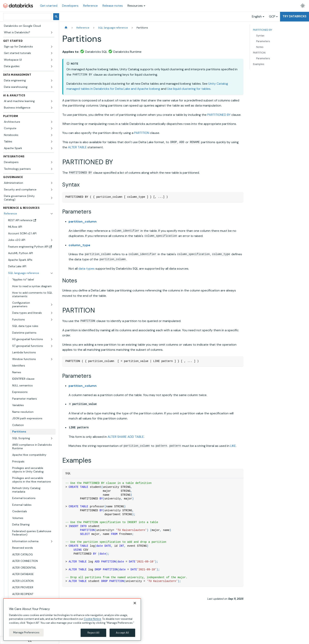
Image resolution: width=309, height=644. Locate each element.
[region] (72, 620)
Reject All (93, 633)
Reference (90, 6)
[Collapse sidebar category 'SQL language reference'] (52, 273)
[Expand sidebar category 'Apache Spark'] (52, 148)
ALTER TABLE (77, 147)
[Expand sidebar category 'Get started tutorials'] (52, 53)
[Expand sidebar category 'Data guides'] (52, 66)
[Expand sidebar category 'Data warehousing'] (52, 87)
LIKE (233, 446)
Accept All (122, 633)
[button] (29, 47)
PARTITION (142, 133)
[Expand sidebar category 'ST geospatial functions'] (52, 346)
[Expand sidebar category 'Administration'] (52, 183)
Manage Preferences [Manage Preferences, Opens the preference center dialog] (26, 632)
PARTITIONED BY (219, 115)
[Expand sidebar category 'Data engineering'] (52, 81)
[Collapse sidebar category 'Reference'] (52, 214)
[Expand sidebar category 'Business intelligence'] (52, 108)
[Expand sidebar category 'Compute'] (52, 128)
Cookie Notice (92, 619)
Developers (70, 6)
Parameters (263, 41)
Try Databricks (295, 16)
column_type (79, 245)
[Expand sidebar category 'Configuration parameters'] (52, 305)
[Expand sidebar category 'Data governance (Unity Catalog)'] (52, 198)
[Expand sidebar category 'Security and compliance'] (52, 190)
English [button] (257, 16)
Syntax (260, 36)
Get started (49, 6)
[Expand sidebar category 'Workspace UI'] (52, 60)
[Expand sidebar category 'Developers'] (52, 162)
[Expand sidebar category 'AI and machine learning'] (52, 101)
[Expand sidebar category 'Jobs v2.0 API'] (52, 240)
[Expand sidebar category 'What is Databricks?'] (52, 32)
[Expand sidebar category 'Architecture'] (52, 122)
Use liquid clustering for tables (189, 89)
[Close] (135, 603)
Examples (259, 64)
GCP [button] (272, 16)
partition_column (83, 221)
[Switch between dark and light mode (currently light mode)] (303, 6)
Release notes (113, 6)
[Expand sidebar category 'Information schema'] (52, 541)
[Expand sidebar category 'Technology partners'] (52, 169)
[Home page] (66, 28)
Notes (260, 47)
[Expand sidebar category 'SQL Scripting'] (52, 438)
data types (87, 269)
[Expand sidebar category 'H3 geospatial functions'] (52, 339)
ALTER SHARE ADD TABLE (126, 437)
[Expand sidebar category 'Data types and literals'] (52, 313)
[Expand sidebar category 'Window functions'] (52, 359)
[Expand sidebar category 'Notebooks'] (52, 135)
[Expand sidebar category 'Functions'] (52, 320)
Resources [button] (135, 6)
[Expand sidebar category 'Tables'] (52, 142)
